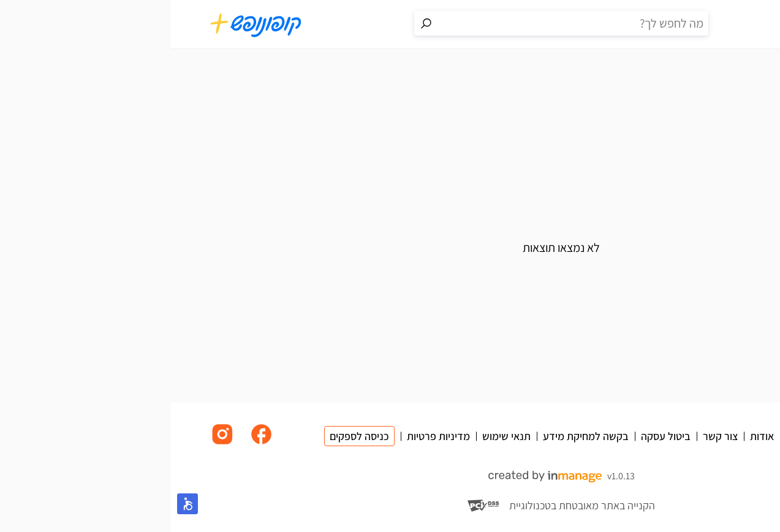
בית (733, 76)
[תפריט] (731, 25)
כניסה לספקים (188, 436)
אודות (591, 436)
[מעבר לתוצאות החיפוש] (256, 23)
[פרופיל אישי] (662, 25)
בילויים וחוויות (684, 76)
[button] (17, 504)
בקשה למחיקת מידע (415, 436)
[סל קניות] (697, 25)
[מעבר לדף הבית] (85, 25)
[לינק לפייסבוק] (91, 443)
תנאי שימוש (335, 436)
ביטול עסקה (495, 436)
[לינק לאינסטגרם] (51, 443)
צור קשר (549, 436)
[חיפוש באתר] (403, 23)
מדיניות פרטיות (267, 436)
